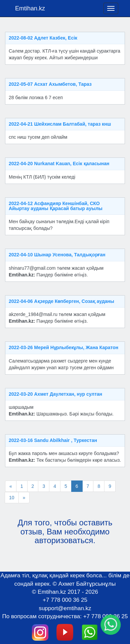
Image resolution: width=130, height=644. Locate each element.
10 (12, 498)
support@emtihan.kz (65, 608)
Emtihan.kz (30, 8)
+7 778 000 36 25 (65, 600)
